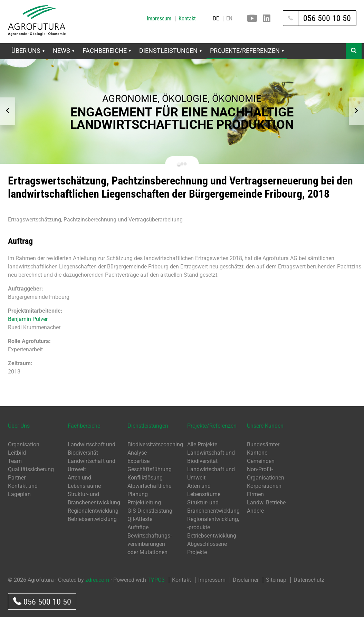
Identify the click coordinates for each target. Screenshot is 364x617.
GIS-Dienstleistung (150, 511)
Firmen (255, 494)
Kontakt (187, 19)
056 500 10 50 (42, 602)
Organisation (24, 444)
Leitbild (17, 453)
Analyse (137, 453)
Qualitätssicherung (31, 469)
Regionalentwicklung (93, 511)
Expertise (138, 461)
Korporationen (264, 486)
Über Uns (28, 51)
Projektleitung (144, 502)
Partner (17, 478)
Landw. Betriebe (266, 502)
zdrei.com (97, 580)
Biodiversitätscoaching (155, 444)
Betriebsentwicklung (92, 519)
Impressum (159, 19)
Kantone (257, 453)
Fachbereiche (107, 51)
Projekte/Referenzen (247, 51)
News (64, 51)
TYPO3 (156, 580)
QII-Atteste (140, 519)
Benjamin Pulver (28, 319)
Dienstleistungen (170, 51)
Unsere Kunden (265, 426)
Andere (255, 511)
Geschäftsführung (150, 469)
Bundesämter (263, 444)
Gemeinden (261, 461)
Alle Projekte (202, 444)
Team (15, 461)
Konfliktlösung (145, 478)
